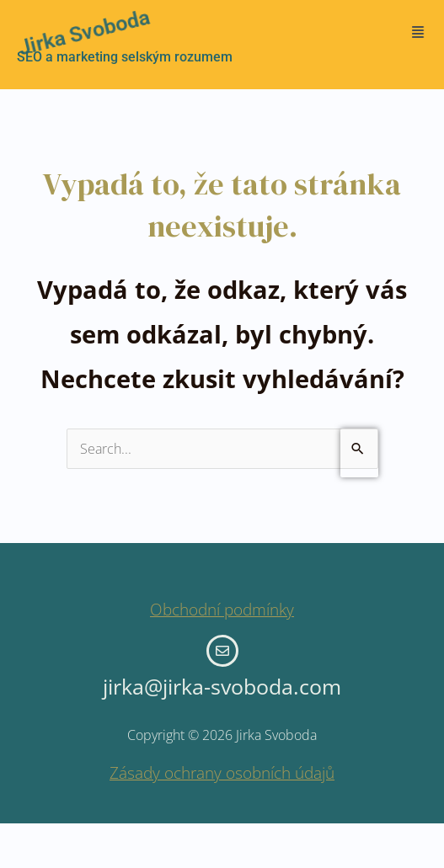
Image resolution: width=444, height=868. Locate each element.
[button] (417, 32)
